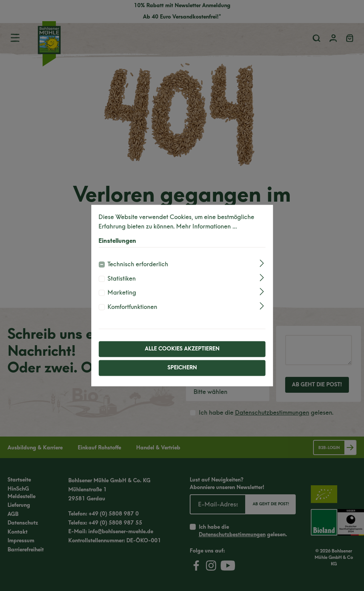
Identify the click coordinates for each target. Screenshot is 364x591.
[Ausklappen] (262, 263)
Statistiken (122, 279)
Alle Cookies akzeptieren (182, 349)
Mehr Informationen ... (207, 227)
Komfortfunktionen (132, 307)
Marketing (122, 293)
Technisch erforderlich (138, 265)
